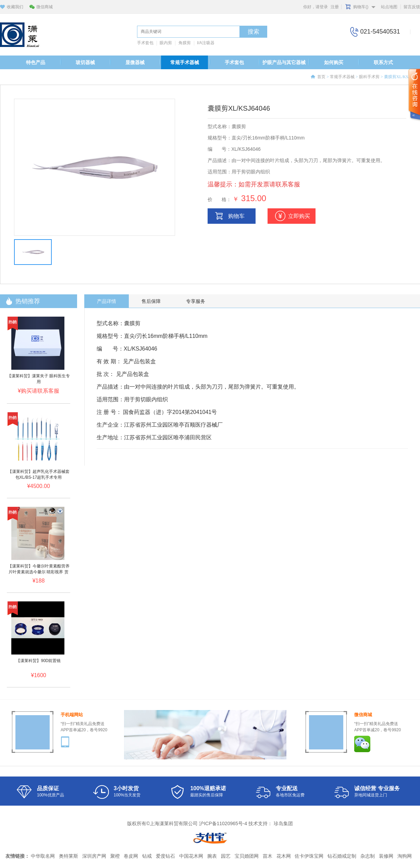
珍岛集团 (283, 823)
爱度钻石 (165, 856)
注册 (335, 7)
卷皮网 (131, 856)
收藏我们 (15, 7)
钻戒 (147, 856)
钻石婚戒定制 (342, 856)
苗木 (268, 856)
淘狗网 (405, 856)
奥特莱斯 (69, 856)
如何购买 (334, 62)
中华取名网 (43, 856)
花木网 (284, 856)
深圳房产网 (94, 856)
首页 (321, 77)
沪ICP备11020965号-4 (223, 823)
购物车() (361, 7)
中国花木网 (191, 856)
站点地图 (389, 7)
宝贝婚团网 (247, 856)
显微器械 (135, 62)
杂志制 (368, 856)
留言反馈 (412, 7)
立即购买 (299, 216)
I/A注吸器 (206, 43)
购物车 (236, 216)
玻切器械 (85, 62)
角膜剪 (185, 43)
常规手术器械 (185, 62)
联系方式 (383, 62)
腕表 (212, 856)
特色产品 (36, 62)
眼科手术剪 (369, 77)
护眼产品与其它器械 (284, 62)
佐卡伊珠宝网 (309, 856)
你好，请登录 (316, 7)
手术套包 (145, 43)
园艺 (226, 856)
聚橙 (115, 856)
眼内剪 (166, 43)
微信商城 (45, 7)
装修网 (386, 856)
